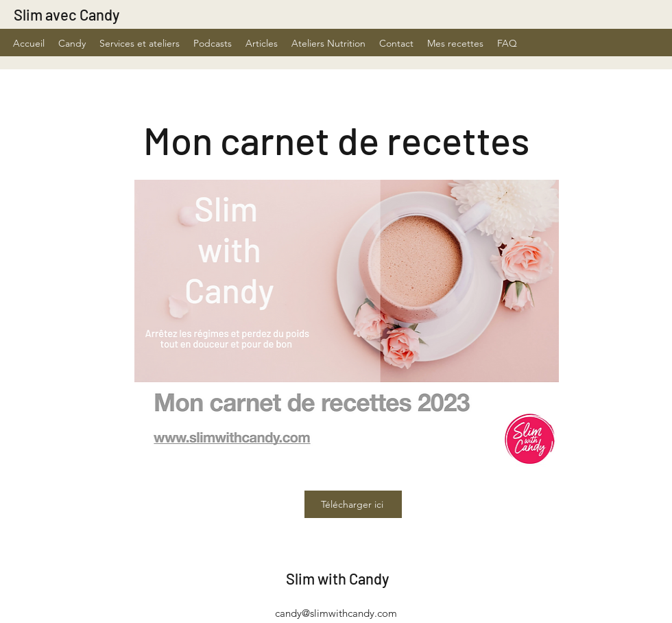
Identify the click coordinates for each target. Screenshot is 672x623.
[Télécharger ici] (353, 504)
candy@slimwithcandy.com (336, 613)
